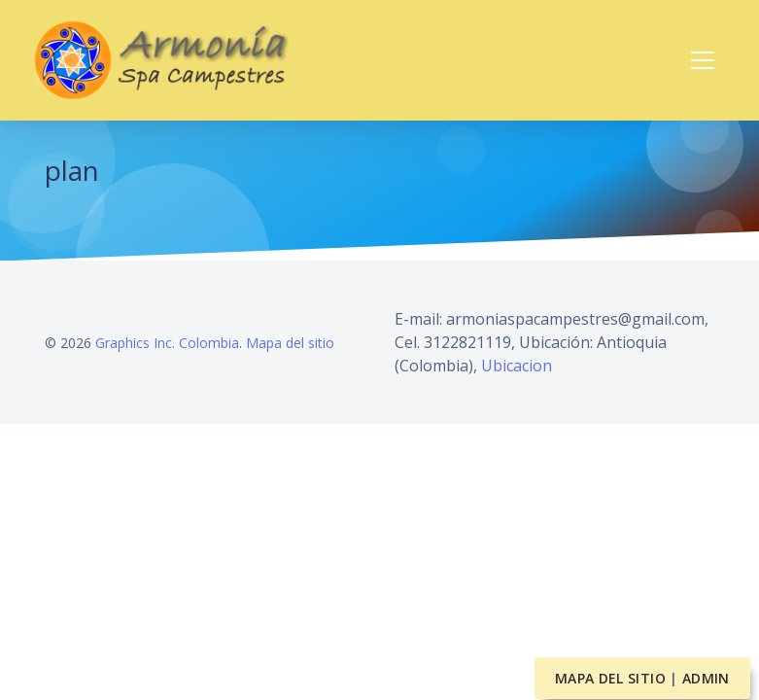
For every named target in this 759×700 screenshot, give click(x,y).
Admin (706, 678)
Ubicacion (517, 366)
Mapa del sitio (290, 343)
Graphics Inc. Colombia (167, 343)
